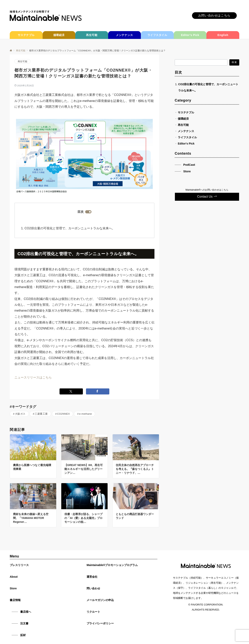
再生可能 (22, 61)
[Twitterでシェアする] (71, 391)
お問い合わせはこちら (214, 15)
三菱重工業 (41, 414)
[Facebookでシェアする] (98, 391)
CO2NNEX (64, 414)
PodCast (189, 165)
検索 (234, 62)
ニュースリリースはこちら (33, 377)
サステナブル (186, 112)
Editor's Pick (186, 144)
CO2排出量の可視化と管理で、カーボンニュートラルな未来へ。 (70, 228)
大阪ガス (20, 414)
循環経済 (183, 119)
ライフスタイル (187, 137)
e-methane (86, 414)
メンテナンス (186, 131)
